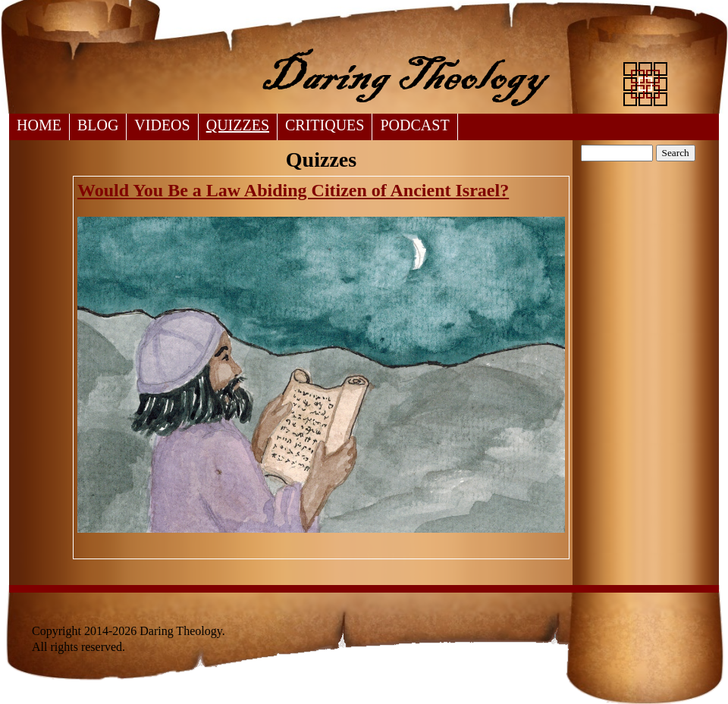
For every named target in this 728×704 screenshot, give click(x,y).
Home (39, 125)
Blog (98, 125)
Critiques (325, 125)
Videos (162, 125)
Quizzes (238, 125)
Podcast (414, 125)
